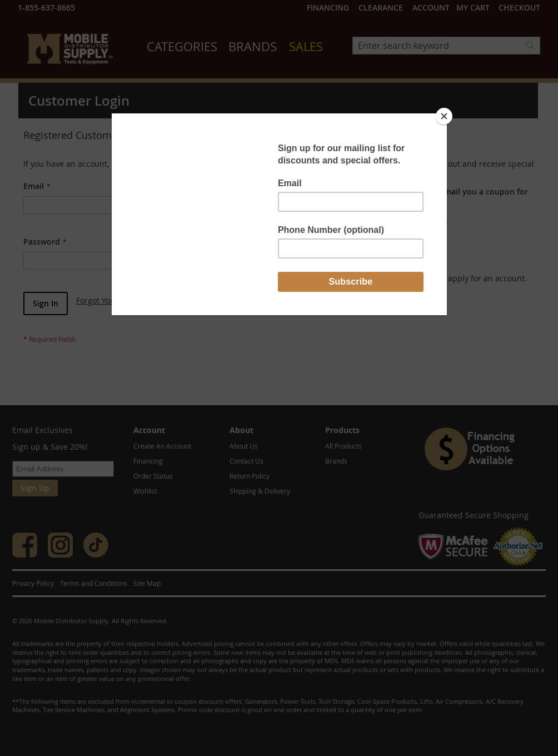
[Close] (444, 116)
